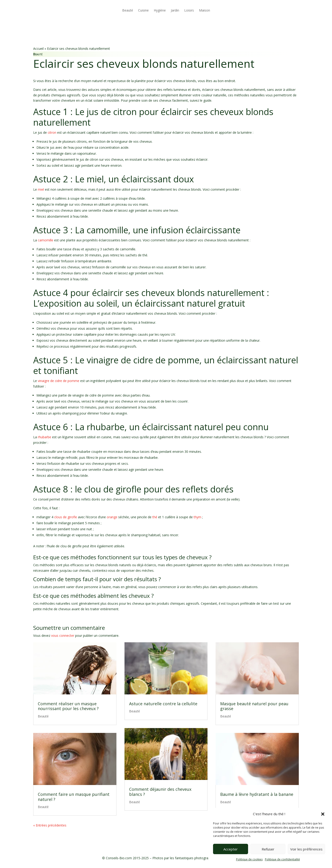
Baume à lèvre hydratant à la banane (257, 794)
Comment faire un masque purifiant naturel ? (74, 797)
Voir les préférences (306, 849)
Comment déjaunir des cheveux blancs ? (160, 792)
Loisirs (189, 10)
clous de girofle (66, 517)
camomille (46, 240)
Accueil (38, 49)
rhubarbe (44, 437)
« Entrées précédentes (50, 825)
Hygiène (160, 10)
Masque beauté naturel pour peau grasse (254, 706)
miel (41, 189)
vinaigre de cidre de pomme (59, 381)
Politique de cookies (249, 859)
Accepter (231, 849)
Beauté (128, 10)
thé (155, 517)
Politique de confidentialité (282, 859)
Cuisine (143, 10)
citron (52, 132)
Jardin (175, 10)
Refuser (268, 849)
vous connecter (63, 635)
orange (112, 517)
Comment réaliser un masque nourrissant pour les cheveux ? (68, 706)
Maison (205, 10)
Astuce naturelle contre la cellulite (163, 704)
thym (197, 517)
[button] (323, 814)
